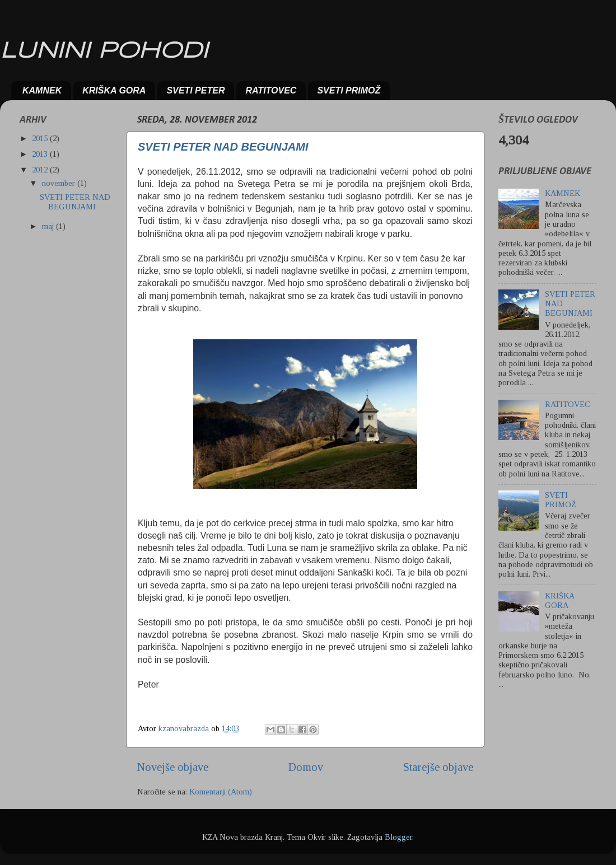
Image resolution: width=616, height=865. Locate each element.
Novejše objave (173, 767)
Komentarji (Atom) (221, 792)
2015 (41, 138)
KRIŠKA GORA (114, 90)
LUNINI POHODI (104, 52)
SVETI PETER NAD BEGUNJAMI (223, 147)
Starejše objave (438, 767)
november (60, 183)
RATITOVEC (271, 90)
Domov (306, 767)
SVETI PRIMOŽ (349, 90)
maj (49, 226)
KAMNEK (42, 90)
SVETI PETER (195, 90)
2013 (41, 154)
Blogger (398, 837)
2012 (41, 170)
